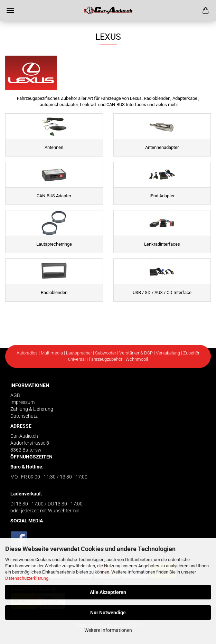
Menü (10, 10)
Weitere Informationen (108, 630)
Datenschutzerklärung (27, 578)
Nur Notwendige (108, 613)
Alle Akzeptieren (108, 592)
